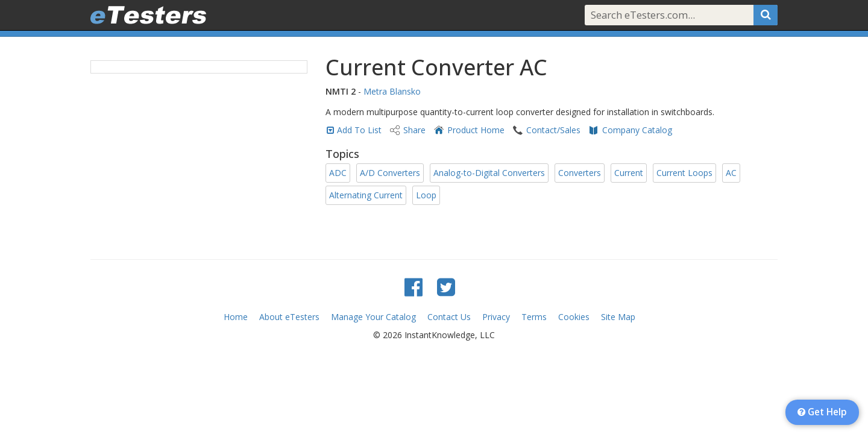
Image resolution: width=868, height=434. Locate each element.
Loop (426, 195)
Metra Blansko (392, 91)
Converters (580, 173)
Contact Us (449, 317)
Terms (534, 317)
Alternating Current (366, 195)
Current (629, 173)
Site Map (618, 317)
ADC (338, 173)
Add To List (359, 130)
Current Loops (684, 173)
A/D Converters (390, 173)
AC (731, 173)
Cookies (574, 317)
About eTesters (289, 317)
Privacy (496, 317)
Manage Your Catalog (373, 317)
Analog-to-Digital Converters (489, 173)
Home (236, 317)
